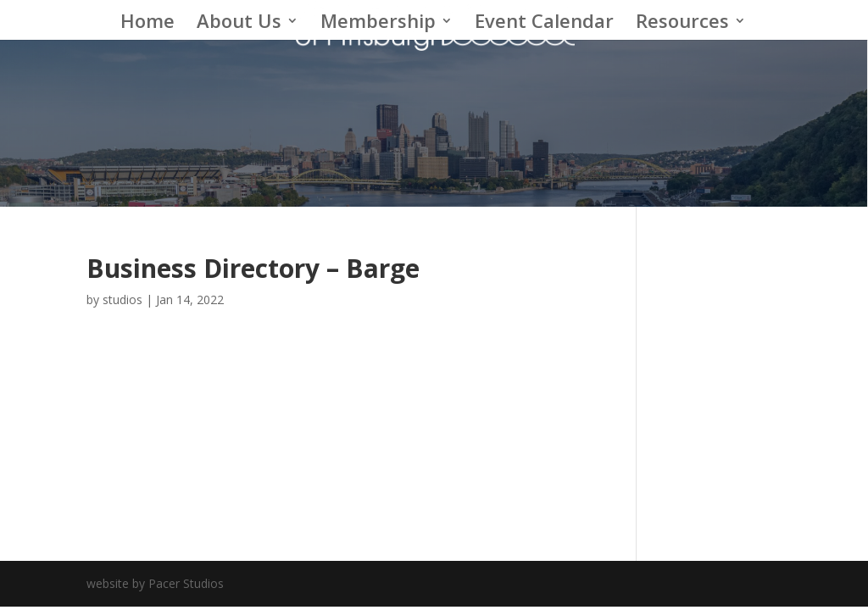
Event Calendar (544, 24)
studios (122, 299)
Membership (378, 24)
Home (147, 24)
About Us (239, 24)
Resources (682, 24)
